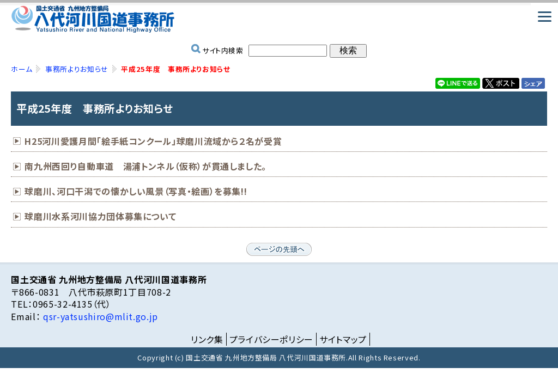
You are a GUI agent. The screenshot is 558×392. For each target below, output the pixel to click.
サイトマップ (343, 339)
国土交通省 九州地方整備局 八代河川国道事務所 (279, 19)
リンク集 (207, 339)
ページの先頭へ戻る (279, 249)
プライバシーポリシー (271, 339)
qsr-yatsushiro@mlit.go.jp (99, 316)
